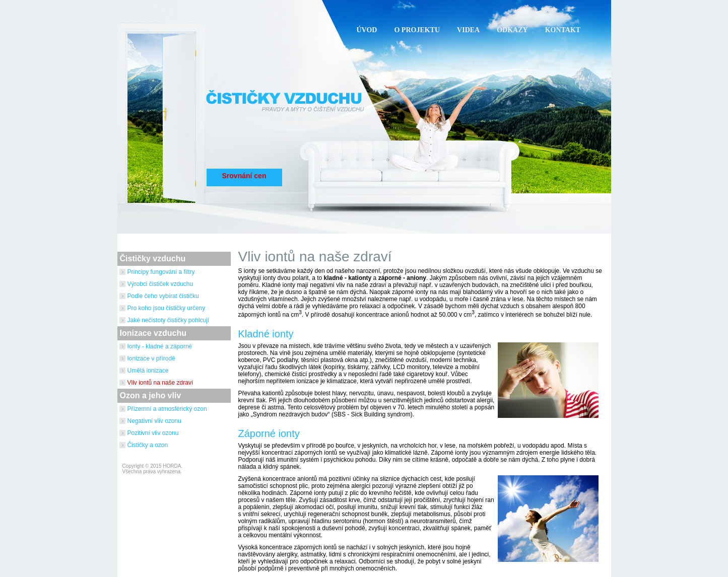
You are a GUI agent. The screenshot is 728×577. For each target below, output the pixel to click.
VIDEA (468, 30)
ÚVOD (367, 30)
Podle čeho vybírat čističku (163, 296)
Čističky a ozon (148, 445)
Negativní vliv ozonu (154, 421)
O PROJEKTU (417, 30)
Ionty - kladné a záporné (160, 346)
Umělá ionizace (148, 371)
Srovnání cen (244, 176)
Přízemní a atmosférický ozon (167, 409)
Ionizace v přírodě (151, 358)
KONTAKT (563, 30)
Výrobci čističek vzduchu (160, 284)
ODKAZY (512, 30)
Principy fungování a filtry (161, 272)
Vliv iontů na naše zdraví (160, 383)
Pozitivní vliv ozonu (153, 433)
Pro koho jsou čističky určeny (167, 308)
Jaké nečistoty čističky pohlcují (169, 320)
